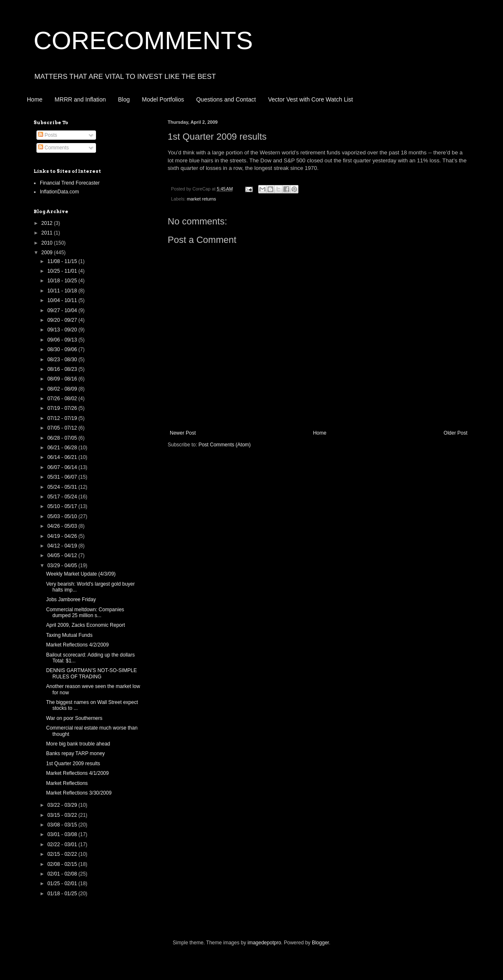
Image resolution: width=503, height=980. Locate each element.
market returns (202, 199)
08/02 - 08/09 (63, 389)
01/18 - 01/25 (63, 894)
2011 (48, 233)
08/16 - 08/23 (63, 369)
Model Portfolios (163, 99)
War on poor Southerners (74, 718)
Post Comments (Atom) (224, 445)
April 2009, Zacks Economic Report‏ (86, 625)
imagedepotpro (264, 943)
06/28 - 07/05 (63, 438)
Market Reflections (67, 783)
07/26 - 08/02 (63, 399)
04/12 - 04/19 (63, 546)
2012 (48, 223)
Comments (53, 148)
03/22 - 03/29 (63, 805)
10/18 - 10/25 (63, 281)
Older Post (455, 433)
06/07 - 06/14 (63, 467)
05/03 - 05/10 (63, 516)
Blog (124, 99)
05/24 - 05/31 (63, 487)
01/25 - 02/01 (63, 884)
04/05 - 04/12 (63, 555)
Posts (48, 135)
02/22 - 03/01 (63, 844)
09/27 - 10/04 (63, 310)
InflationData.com (59, 192)
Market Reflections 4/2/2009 (77, 645)
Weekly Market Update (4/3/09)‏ (81, 574)
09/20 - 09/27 (63, 320)
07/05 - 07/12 (63, 428)
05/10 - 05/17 (63, 506)
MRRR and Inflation (80, 99)
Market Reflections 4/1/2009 (77, 773)
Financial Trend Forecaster (70, 183)
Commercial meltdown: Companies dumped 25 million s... (85, 612)
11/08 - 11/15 (63, 261)
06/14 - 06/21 (63, 457)
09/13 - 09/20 (63, 330)
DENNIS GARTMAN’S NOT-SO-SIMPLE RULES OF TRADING (91, 673)
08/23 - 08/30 (63, 360)
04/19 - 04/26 (63, 536)
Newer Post (183, 433)
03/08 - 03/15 (63, 825)
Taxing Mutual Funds (69, 635)
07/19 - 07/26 (63, 408)
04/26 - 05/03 (63, 526)
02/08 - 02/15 (63, 864)
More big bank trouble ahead (78, 744)
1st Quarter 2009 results (73, 764)
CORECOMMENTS (143, 40)
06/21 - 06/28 (63, 448)
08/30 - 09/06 (63, 349)
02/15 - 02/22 (63, 854)
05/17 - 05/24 (63, 497)
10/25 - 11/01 (63, 271)
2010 (48, 243)
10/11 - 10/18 (63, 291)
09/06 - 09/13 (63, 340)
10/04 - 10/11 (63, 300)
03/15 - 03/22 (63, 815)
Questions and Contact (226, 99)
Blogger (320, 943)
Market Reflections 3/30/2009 (79, 793)
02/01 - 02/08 (63, 874)
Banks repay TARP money (75, 753)
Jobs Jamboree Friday (71, 599)
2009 (48, 253)
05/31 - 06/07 (63, 477)
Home (35, 99)
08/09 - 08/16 (63, 379)
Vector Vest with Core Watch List (310, 99)
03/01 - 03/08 (63, 834)
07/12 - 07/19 (63, 418)
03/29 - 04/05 (63, 566)
